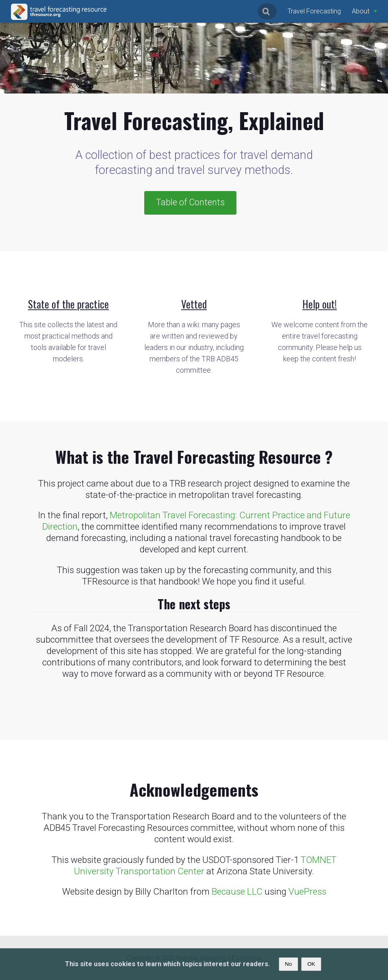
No (288, 964)
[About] (364, 11)
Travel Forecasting (314, 11)
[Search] (267, 11)
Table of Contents (190, 202)
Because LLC (237, 891)
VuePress (307, 891)
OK (311, 964)
